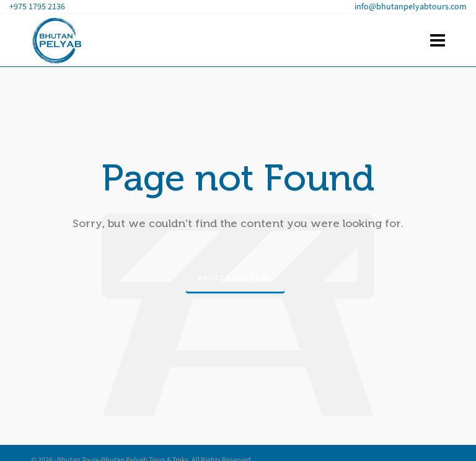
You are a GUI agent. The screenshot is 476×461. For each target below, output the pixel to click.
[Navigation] (438, 41)
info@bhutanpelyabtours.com (411, 7)
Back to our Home (235, 278)
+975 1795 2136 (37, 7)
